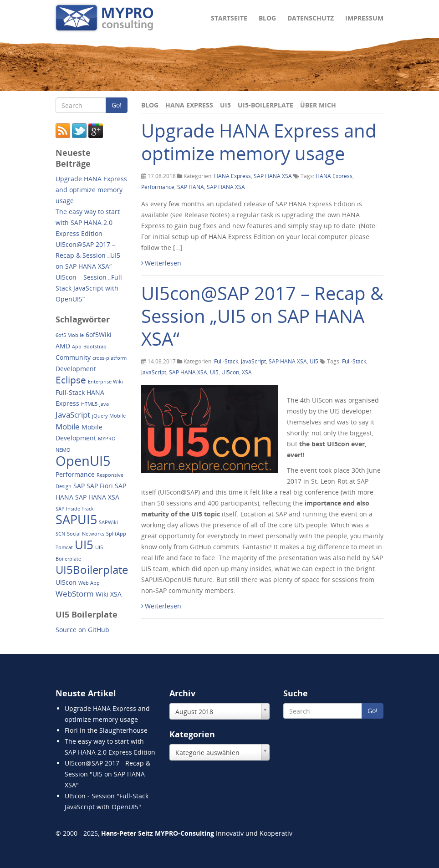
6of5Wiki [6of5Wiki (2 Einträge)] (99, 334)
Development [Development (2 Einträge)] (76, 369)
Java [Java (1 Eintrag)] (104, 404)
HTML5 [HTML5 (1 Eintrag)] (89, 404)
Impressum (364, 18)
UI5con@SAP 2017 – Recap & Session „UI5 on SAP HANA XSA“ (262, 316)
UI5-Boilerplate (265, 105)
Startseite (229, 18)
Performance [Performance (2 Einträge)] (75, 474)
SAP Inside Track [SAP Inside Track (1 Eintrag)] (75, 509)
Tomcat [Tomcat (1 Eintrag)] (64, 547)
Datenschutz (311, 18)
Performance (158, 187)
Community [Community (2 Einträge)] (73, 357)
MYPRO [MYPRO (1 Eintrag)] (107, 439)
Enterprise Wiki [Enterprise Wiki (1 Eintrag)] (105, 382)
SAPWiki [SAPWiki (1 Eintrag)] (108, 522)
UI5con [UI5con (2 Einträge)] (66, 582)
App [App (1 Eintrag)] (77, 347)
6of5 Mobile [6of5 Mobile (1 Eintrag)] (70, 335)
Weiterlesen (161, 263)
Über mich (318, 105)
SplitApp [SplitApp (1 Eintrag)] (116, 534)
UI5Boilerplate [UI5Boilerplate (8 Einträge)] (92, 569)
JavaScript (253, 361)
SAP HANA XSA (273, 176)
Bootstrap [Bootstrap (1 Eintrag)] (95, 347)
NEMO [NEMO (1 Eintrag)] (63, 450)
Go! (117, 105)
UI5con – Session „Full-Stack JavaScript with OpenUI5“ (90, 288)
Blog (267, 18)
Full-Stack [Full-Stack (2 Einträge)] (70, 392)
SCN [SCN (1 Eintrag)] (60, 534)
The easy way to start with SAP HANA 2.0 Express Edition (88, 222)
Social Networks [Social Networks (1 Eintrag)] (86, 534)
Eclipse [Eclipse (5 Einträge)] (71, 380)
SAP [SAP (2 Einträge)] (79, 486)
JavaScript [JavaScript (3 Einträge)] (73, 415)
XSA (247, 372)
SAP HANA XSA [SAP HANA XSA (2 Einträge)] (97, 497)
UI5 (225, 105)
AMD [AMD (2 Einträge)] (63, 346)
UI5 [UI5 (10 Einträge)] (84, 545)
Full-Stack (226, 361)
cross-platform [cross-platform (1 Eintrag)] (110, 358)
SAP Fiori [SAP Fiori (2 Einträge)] (100, 486)
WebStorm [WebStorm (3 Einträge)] (75, 594)
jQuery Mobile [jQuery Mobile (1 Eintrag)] (109, 416)
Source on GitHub (82, 630)
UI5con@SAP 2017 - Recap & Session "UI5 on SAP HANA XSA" (107, 774)
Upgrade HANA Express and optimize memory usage (259, 142)
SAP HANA (191, 187)
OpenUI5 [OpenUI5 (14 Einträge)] (83, 461)
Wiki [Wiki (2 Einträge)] (102, 594)
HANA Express (189, 105)
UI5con (230, 372)
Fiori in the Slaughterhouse (106, 730)
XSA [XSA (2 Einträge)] (116, 594)
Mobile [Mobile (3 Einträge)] (68, 426)
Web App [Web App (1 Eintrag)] (89, 583)
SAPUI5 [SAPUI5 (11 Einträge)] (76, 519)
